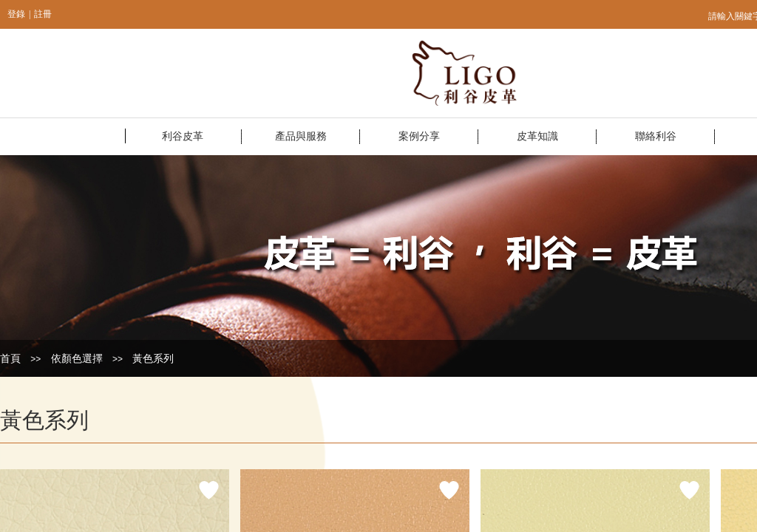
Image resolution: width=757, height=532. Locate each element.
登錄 (16, 14)
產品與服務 (301, 136)
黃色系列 (153, 359)
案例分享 (419, 136)
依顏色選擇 (77, 359)
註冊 (43, 14)
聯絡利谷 (656, 136)
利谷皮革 (183, 136)
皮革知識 (537, 136)
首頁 (10, 359)
